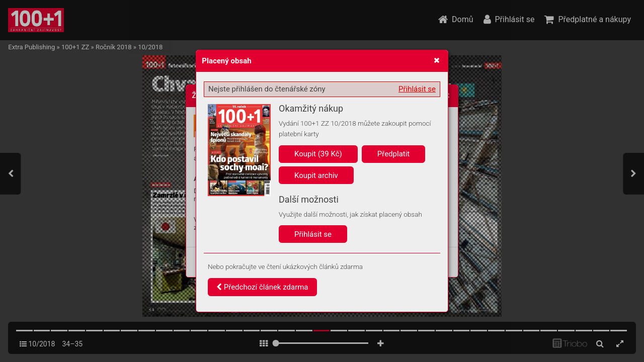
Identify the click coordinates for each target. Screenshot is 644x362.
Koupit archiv (316, 175)
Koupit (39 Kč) (318, 154)
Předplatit (394, 154)
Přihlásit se (417, 89)
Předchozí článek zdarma (262, 287)
